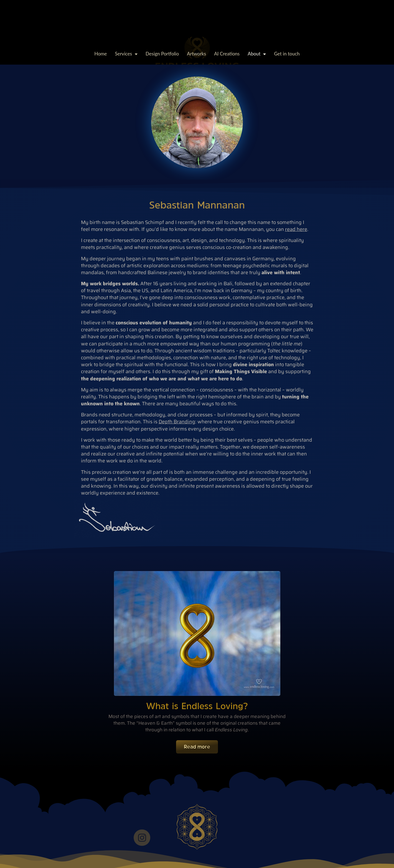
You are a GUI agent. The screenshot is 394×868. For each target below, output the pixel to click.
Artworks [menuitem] (196, 54)
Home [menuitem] (101, 54)
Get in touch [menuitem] (287, 54)
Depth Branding (177, 422)
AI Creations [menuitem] (227, 54)
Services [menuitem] (126, 54)
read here (296, 229)
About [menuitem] (257, 54)
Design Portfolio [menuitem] (162, 54)
